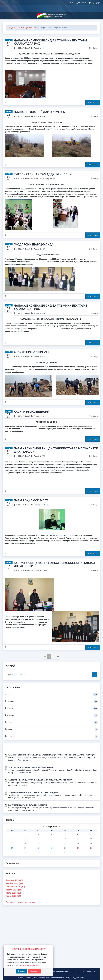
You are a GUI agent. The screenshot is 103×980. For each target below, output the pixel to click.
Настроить (34, 971)
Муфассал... (93, 102)
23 (52, 848)
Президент (38, 505)
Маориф (46, 179)
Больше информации (29, 965)
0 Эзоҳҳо (93, 48)
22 (38, 848)
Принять (22, 971)
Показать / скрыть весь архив (21, 902)
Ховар (77, 972)
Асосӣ (36, 48)
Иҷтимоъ (37, 179)
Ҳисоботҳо (51, 736)
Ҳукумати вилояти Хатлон (58, 972)
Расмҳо (51, 729)
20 (12, 848)
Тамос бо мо (90, 972)
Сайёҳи (51, 722)
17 (65, 843)
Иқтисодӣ (51, 715)
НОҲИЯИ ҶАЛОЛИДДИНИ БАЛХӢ (23, 28)
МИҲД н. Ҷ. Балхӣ (23, 48)
